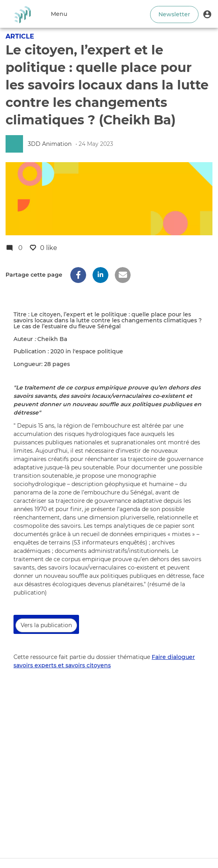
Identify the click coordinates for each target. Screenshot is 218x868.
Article (20, 36)
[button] (207, 14)
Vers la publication (46, 625)
